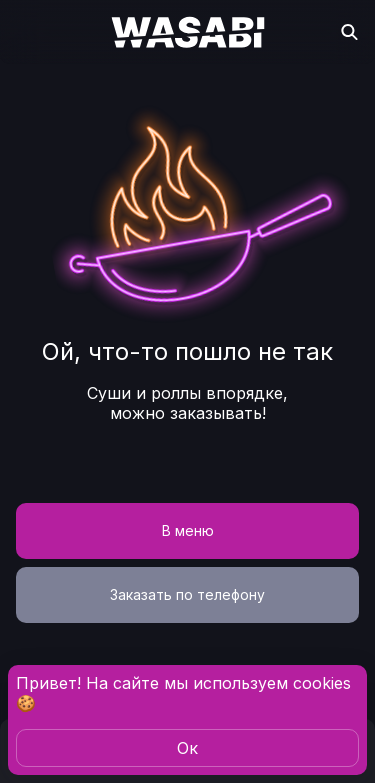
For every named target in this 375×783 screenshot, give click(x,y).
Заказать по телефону (187, 594)
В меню (188, 530)
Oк (187, 748)
